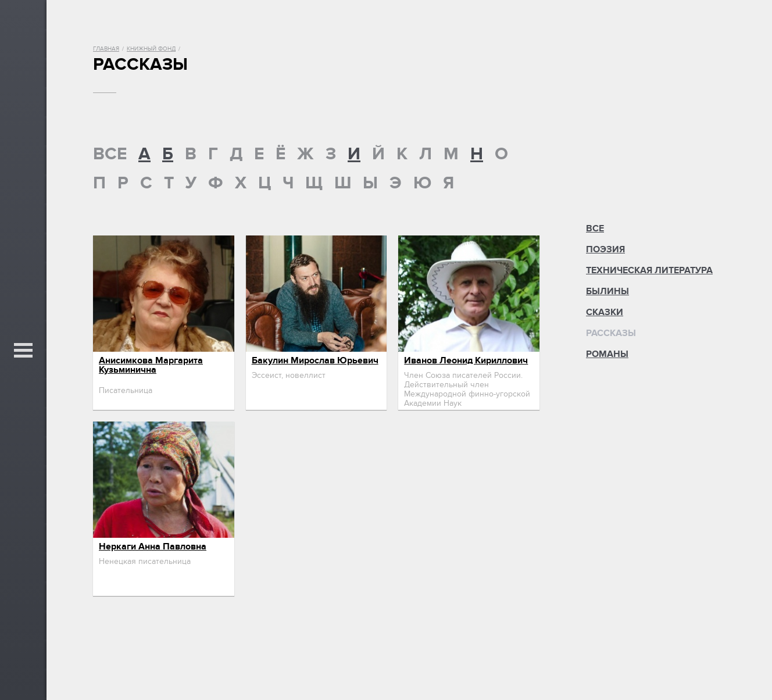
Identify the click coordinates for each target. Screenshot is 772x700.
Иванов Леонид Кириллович (466, 360)
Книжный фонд (151, 49)
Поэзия (605, 249)
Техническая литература (649, 270)
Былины (607, 291)
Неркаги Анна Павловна (153, 547)
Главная (106, 49)
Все (595, 228)
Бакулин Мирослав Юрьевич (315, 360)
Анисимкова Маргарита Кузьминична (151, 365)
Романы (607, 354)
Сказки (605, 312)
